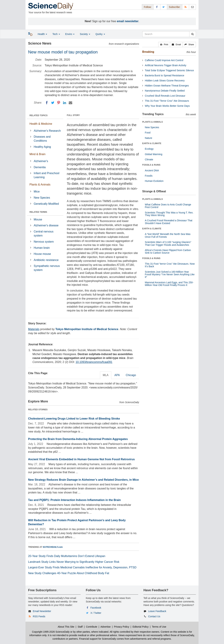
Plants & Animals (40, 185)
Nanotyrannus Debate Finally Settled (165, 91)
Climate (149, 159)
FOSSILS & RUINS (151, 165)
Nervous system (44, 242)
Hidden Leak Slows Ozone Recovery (165, 81)
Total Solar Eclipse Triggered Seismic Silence (169, 70)
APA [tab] (117, 375)
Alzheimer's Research (47, 131)
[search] (193, 34)
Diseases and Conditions (42, 139)
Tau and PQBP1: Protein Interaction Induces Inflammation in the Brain (74, 500)
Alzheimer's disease (46, 225)
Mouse (38, 219)
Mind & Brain (38, 154)
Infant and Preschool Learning (46, 175)
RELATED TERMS (38, 212)
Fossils (149, 176)
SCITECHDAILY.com (53, 547)
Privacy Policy (122, 627)
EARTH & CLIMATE (152, 143)
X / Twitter (96, 613)
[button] (164, 45)
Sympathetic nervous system (47, 268)
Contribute (92, 627)
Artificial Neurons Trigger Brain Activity (165, 65)
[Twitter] (53, 103)
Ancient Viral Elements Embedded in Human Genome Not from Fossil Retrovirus (81, 459)
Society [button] (85, 34)
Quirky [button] (100, 34)
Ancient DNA (152, 170)
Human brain (42, 248)
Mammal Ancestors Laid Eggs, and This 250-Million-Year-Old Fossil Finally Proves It (169, 284)
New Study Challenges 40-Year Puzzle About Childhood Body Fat (69, 573)
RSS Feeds (39, 616)
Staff (80, 627)
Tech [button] (56, 34)
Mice (37, 192)
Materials (34, 329)
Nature (148, 138)
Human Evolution (154, 181)
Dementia (40, 167)
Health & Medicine (41, 124)
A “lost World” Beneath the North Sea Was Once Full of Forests (168, 235)
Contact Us (154, 616)
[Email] (70, 103)
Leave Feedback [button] (157, 611)
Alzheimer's (41, 161)
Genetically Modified (46, 204)
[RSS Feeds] (186, 7)
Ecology (149, 149)
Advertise (106, 627)
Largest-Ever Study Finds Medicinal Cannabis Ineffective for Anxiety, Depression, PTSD (82, 567)
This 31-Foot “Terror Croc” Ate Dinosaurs (167, 101)
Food (148, 133)
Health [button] (42, 34)
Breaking (148, 52)
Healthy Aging (42, 147)
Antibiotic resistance (46, 260)
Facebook (96, 608)
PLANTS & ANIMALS (152, 122)
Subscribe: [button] (175, 7)
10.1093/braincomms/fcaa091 (94, 362)
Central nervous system (44, 234)
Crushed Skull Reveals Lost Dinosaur (165, 96)
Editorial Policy (141, 627)
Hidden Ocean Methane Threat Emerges (167, 86)
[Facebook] (47, 103)
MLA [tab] (106, 375)
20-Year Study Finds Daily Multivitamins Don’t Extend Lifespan (67, 556)
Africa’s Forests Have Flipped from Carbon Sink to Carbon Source (168, 251)
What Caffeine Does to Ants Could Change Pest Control (168, 206)
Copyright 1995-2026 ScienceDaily (51, 632)
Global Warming (154, 154)
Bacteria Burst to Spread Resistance (165, 75)
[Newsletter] (192, 7)
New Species (42, 198)
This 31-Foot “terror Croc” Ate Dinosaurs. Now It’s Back (170, 265)
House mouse (42, 254)
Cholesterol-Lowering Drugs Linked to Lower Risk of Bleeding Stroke (74, 419)
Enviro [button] (70, 34)
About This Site (66, 627)
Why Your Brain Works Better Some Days (167, 106)
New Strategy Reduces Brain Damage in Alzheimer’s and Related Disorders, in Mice (83, 480)
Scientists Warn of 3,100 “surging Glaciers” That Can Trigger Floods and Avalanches (168, 243)
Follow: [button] (148, 7)
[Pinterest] (59, 103)
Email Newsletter (42, 611)
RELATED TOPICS (39, 115)
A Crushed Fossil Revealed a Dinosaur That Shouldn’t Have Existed (169, 222)
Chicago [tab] (131, 375)
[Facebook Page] (157, 7)
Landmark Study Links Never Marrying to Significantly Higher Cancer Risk (74, 562)
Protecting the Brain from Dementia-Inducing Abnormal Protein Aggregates (78, 439)
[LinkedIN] (65, 103)
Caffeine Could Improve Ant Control (164, 60)
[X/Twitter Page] (164, 7)
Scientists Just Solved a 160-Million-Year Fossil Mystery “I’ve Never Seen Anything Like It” (170, 274)
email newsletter (128, 21)
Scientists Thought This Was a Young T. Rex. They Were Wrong (169, 214)
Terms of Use (159, 627)
